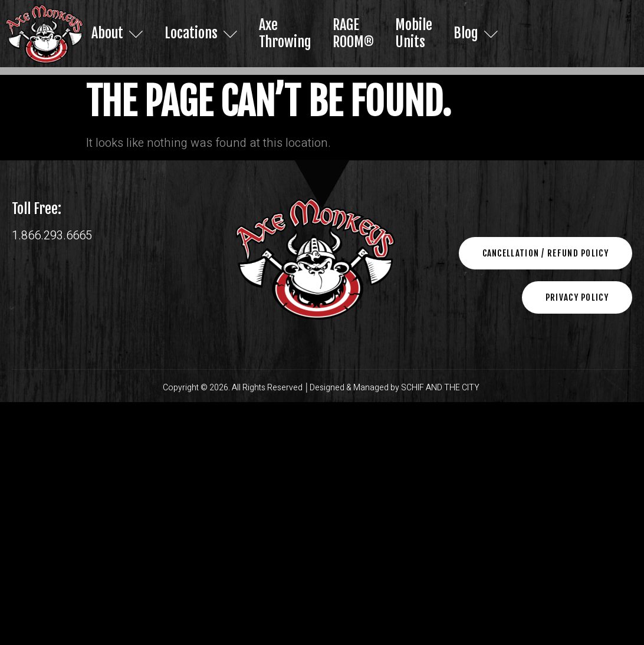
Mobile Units (413, 33)
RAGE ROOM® (353, 33)
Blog (475, 33)
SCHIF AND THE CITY (441, 388)
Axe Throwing (285, 33)
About (117, 33)
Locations (201, 33)
